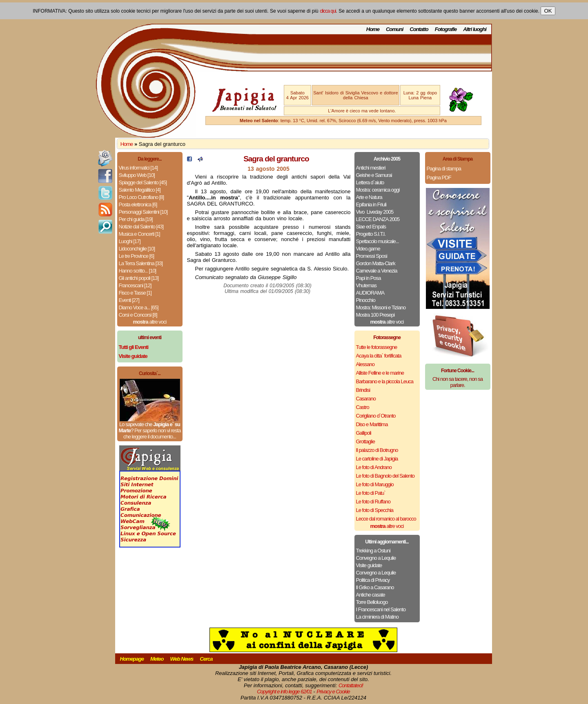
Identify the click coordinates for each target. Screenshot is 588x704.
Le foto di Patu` (371, 493)
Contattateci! (351, 685)
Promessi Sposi (372, 256)
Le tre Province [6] (137, 256)
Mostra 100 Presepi (375, 315)
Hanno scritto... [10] (138, 271)
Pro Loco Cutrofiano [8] (141, 197)
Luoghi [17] (130, 241)
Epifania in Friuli (371, 204)
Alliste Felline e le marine (380, 373)
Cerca (206, 659)
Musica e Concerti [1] (139, 234)
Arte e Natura (369, 197)
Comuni (394, 29)
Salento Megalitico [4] (140, 190)
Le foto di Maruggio (375, 484)
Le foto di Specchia (375, 510)
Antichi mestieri (371, 168)
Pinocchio (366, 300)
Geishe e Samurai (374, 175)
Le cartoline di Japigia (377, 459)
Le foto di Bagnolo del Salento (385, 476)
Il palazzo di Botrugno (377, 450)
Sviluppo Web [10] (137, 175)
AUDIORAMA (370, 293)
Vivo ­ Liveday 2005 (375, 212)
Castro (363, 407)
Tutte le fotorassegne (377, 347)
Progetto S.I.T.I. (371, 234)
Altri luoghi (475, 29)
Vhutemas (366, 285)
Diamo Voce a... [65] (139, 307)
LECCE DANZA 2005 (378, 219)
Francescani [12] (135, 285)
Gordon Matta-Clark (376, 263)
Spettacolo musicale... (378, 241)
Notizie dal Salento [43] (141, 227)
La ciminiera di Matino (377, 617)
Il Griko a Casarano (375, 587)
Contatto (419, 29)
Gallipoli (364, 433)
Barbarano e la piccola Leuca (385, 381)
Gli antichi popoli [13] (139, 278)
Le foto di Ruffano (373, 502)
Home (373, 29)
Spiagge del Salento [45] (143, 182)
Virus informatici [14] (138, 168)
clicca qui (328, 11)
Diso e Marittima (372, 424)
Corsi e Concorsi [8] (138, 315)
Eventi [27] (129, 300)
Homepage (132, 659)
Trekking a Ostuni (373, 551)
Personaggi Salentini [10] (143, 212)
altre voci (150, 322)
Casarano (366, 399)
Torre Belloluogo (372, 602)
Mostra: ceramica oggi (378, 190)
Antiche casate (371, 595)
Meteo (157, 659)
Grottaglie (365, 441)
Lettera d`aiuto (370, 182)
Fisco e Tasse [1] (135, 293)
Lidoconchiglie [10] (137, 249)
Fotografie (446, 29)
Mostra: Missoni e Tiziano (381, 307)
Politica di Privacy (373, 580)
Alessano (365, 364)
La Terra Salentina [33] (141, 263)
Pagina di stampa (444, 169)
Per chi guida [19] (136, 219)
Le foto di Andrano (374, 467)
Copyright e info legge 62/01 (284, 692)
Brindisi (363, 390)
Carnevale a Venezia (377, 271)
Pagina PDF (439, 178)
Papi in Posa (369, 278)
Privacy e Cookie (333, 692)
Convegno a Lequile (376, 558)
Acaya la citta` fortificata (379, 356)
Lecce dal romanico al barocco (386, 519)
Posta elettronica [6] (138, 204)
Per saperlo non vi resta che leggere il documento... (152, 434)
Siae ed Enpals (371, 227)
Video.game (368, 249)
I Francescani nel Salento (381, 609)
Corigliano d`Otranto (376, 416)
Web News (182, 659)
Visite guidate (369, 565)
